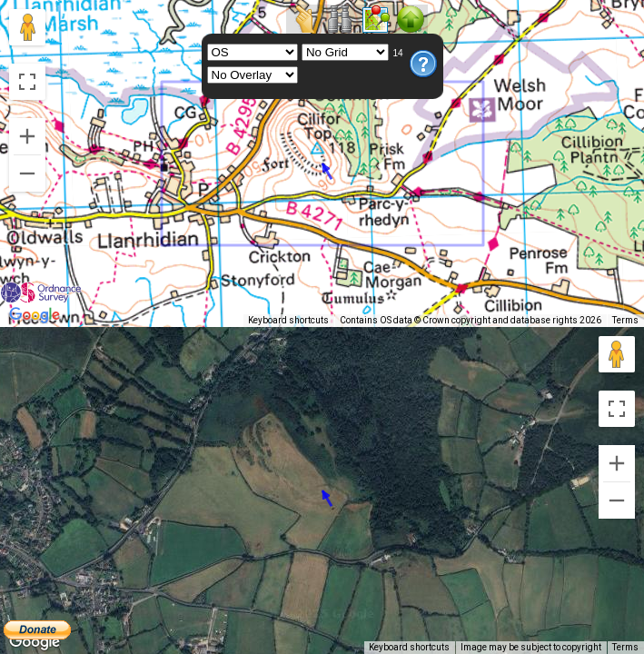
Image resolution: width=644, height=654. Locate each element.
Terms (625, 320)
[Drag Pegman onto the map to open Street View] (27, 27)
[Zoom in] (27, 136)
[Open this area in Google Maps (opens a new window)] (35, 315)
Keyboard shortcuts (409, 320)
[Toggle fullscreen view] (27, 82)
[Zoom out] (27, 173)
